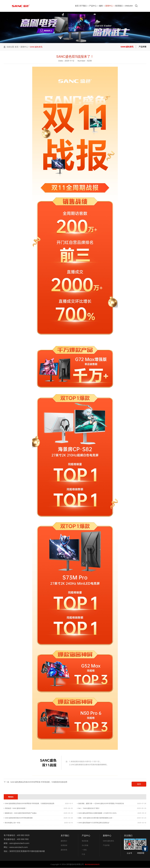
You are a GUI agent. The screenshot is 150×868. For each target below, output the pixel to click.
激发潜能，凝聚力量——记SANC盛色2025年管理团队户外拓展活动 (101, 803)
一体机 (84, 850)
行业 (83, 854)
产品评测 (142, 47)
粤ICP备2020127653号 (92, 864)
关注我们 (128, 836)
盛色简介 (64, 841)
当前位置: (10, 47)
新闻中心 (103, 6)
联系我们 (116, 6)
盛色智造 (64, 850)
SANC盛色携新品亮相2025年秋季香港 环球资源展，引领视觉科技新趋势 (39, 782)
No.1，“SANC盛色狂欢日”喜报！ (89, 808)
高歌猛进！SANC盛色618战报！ (16, 808)
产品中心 (82, 6)
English (128, 6)
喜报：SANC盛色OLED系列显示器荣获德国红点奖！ (96, 818)
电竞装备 (85, 841)
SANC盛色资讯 (36, 47)
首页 (60, 6)
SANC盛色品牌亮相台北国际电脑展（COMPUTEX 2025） (98, 813)
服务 (93, 6)
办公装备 (85, 845)
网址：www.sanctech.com (16, 847)
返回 (139, 784)
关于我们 (69, 6)
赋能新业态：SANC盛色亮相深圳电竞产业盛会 (21, 813)
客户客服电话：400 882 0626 (17, 835)
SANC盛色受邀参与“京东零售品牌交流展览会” (94, 823)
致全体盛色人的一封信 (13, 823)
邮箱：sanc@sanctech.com (17, 843)
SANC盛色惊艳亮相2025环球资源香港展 (19, 818)
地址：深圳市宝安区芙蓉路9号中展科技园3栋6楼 (24, 851)
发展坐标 (64, 845)
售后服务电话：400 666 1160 (16, 839)
